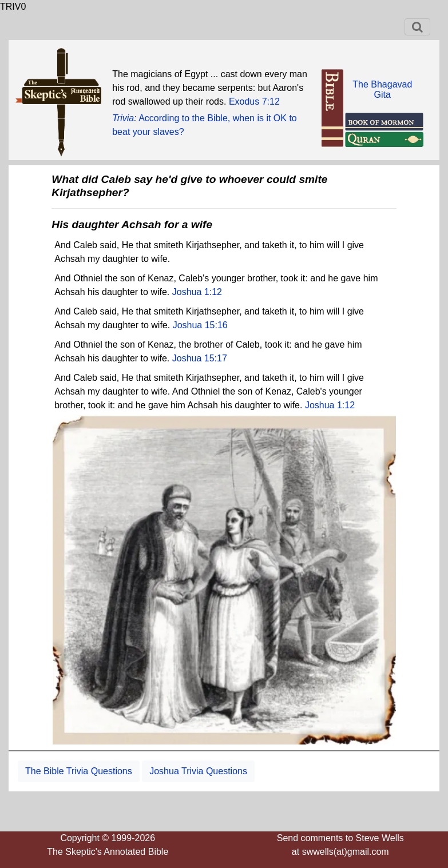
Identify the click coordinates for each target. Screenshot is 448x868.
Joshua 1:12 (197, 292)
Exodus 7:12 (254, 101)
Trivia (123, 118)
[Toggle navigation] (417, 27)
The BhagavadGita (382, 89)
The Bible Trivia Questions (79, 771)
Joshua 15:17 (200, 358)
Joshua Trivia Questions (198, 771)
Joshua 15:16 (200, 325)
